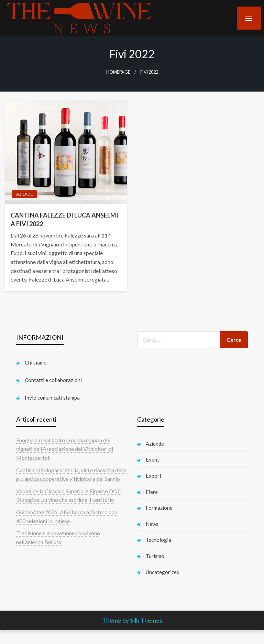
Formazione (159, 508)
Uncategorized (163, 572)
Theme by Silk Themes (132, 620)
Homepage (118, 72)
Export (154, 476)
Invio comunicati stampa (52, 398)
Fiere (152, 492)
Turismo (155, 556)
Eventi (153, 460)
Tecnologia (158, 540)
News (152, 524)
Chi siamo (36, 362)
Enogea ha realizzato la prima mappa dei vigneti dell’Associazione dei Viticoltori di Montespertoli (65, 449)
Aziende (24, 194)
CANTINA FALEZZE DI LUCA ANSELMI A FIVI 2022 (64, 219)
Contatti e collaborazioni (53, 380)
